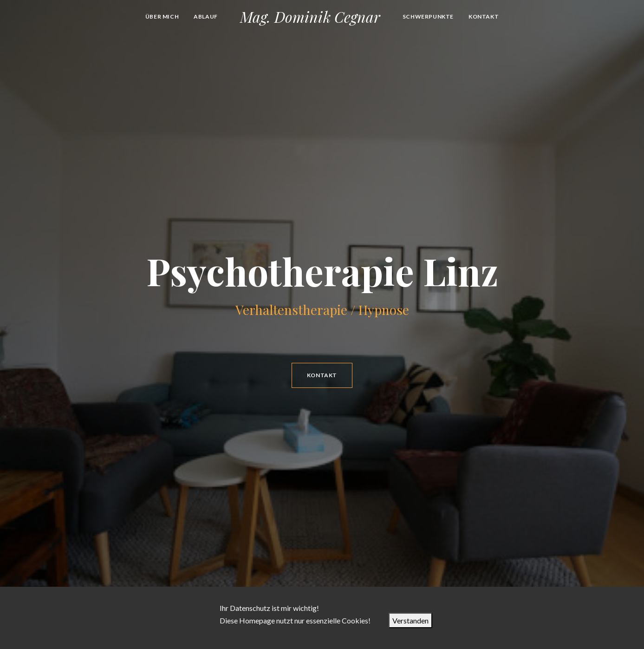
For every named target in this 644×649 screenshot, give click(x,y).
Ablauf (206, 16)
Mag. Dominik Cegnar (310, 16)
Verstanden (410, 620)
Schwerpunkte (428, 16)
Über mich (162, 16)
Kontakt (484, 16)
